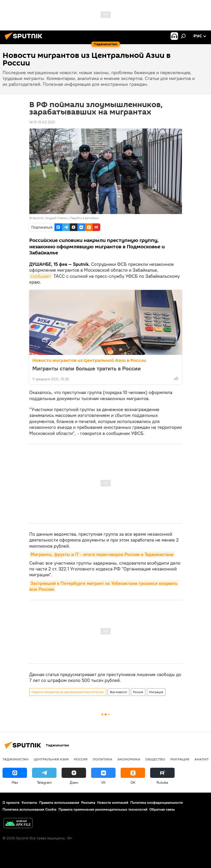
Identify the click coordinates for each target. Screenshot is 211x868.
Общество (155, 759)
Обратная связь (162, 809)
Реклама (88, 803)
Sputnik (38, 218)
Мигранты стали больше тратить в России (87, 368)
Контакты (29, 803)
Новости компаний (113, 803)
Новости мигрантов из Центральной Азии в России (89, 360)
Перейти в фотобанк (84, 218)
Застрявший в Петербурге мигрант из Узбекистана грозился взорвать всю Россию (104, 586)
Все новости (118, 692)
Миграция (156, 692)
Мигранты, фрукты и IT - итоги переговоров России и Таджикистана (102, 554)
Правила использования (59, 803)
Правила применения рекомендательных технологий (103, 809)
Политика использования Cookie (30, 809)
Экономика (129, 759)
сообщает (41, 276)
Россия (138, 692)
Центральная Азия (51, 759)
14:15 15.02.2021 (42, 122)
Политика (102, 759)
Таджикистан (16, 759)
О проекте (11, 803)
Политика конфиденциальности (157, 803)
